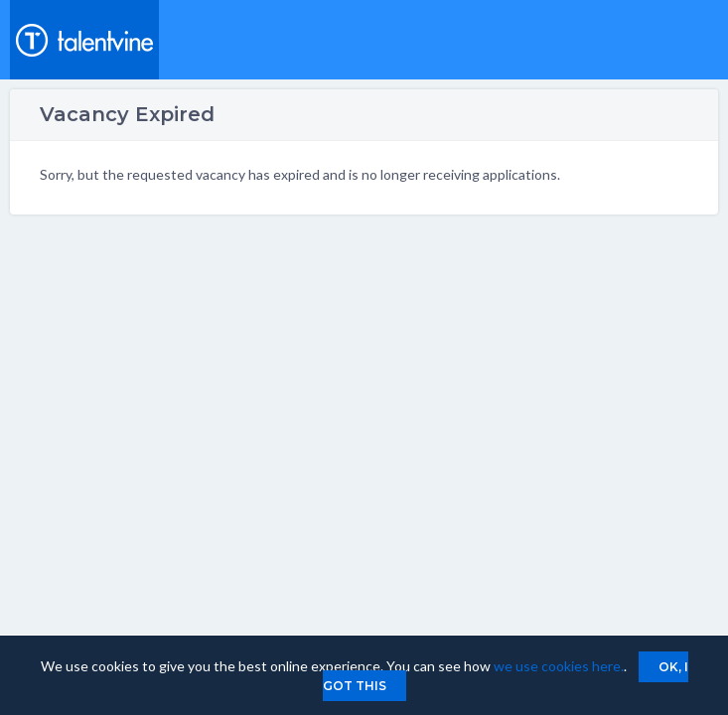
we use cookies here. (559, 666)
